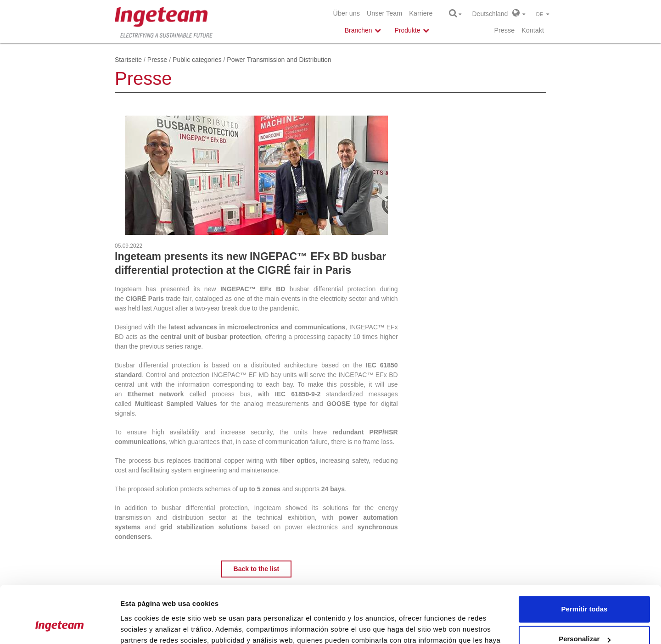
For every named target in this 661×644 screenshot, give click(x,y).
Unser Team (384, 13)
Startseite (128, 60)
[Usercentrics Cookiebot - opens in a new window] (59, 626)
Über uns (347, 13)
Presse (504, 30)
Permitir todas (585, 558)
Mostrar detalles (147, 626)
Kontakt (533, 30)
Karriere (421, 13)
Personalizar (585, 588)
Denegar (584, 619)
